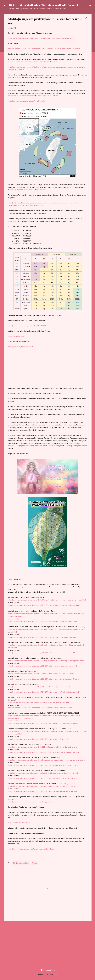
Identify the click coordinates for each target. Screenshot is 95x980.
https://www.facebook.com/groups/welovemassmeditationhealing (32, 849)
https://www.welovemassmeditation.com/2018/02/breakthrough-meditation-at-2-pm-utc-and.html (43, 747)
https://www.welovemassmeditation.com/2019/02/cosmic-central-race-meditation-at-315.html (42, 786)
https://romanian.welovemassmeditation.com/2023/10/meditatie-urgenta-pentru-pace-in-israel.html (44, 605)
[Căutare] (90, 6)
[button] (86, 19)
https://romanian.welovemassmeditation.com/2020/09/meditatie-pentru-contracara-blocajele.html (43, 723)
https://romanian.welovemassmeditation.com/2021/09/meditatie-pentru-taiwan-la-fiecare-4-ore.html (44, 49)
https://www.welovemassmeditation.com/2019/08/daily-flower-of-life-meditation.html (39, 703)
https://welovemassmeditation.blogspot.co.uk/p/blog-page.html (31, 802)
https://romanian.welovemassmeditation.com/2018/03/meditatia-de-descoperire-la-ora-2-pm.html (43, 752)
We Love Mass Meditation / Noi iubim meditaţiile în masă (43, 5)
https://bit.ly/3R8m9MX (16, 336)
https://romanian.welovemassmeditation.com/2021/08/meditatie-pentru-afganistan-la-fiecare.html (43, 692)
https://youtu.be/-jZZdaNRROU (19, 347)
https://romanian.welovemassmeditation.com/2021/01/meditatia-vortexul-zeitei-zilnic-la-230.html (43, 765)
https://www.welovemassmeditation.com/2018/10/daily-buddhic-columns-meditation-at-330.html (43, 773)
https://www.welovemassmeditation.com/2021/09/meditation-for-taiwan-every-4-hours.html (41, 38)
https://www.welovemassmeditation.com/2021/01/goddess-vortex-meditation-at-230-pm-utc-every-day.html (47, 760)
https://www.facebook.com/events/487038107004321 (27, 326)
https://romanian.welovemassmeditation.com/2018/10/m (28, 778)
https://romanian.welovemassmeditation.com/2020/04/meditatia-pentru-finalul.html (38, 739)
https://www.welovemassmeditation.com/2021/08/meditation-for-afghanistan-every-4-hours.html (43, 687)
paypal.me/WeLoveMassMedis (19, 823)
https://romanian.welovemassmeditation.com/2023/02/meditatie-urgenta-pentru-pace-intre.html (42, 622)
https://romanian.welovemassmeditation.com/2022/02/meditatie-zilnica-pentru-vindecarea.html (42, 637)
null (31, 347)
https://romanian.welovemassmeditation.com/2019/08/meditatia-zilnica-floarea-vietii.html (40, 708)
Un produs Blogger (48, 970)
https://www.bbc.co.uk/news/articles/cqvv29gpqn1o (26, 101)
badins (55, 974)
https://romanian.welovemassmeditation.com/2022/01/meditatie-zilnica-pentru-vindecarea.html (42, 653)
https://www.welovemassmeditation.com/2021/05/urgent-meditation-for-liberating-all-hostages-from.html (46, 661)
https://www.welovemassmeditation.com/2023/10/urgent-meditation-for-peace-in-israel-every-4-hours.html (47, 600)
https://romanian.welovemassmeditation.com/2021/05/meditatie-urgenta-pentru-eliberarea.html (42, 666)
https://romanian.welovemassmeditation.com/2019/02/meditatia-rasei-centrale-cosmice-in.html (42, 791)
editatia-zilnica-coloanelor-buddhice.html (64, 778)
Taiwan (34, 863)
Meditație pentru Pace (21, 863)
